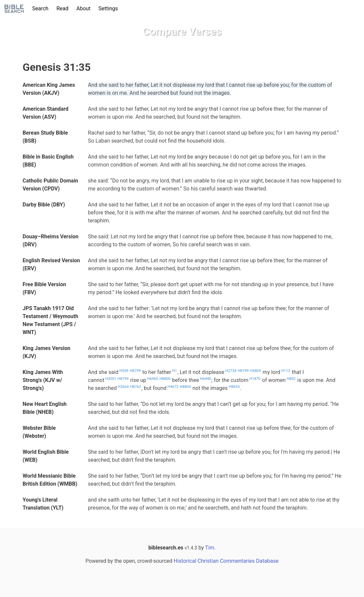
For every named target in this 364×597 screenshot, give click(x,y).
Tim (210, 548)
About (84, 8)
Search (40, 8)
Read (62, 8)
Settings (108, 8)
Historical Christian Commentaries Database (226, 561)
